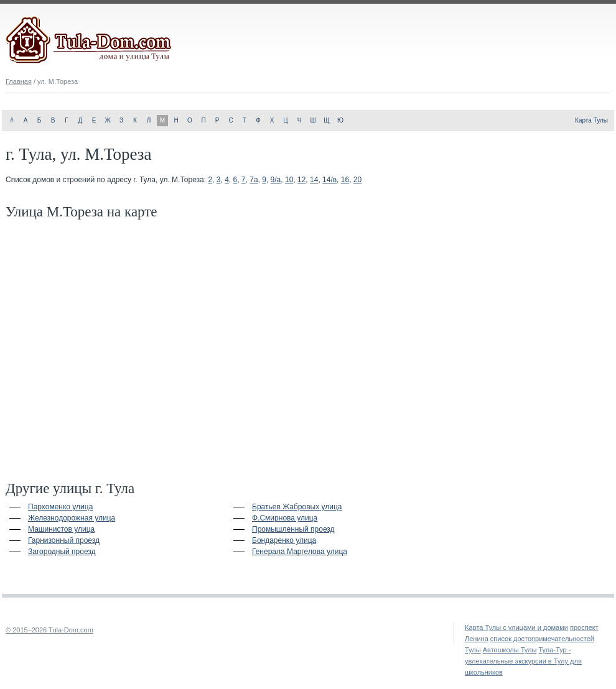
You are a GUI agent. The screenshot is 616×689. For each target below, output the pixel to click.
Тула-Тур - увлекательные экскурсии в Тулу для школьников (523, 661)
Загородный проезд (62, 552)
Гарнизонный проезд (64, 540)
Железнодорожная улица (72, 518)
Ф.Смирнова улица (285, 518)
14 (314, 180)
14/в (329, 180)
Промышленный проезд (293, 529)
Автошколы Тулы (510, 650)
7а (254, 180)
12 (301, 180)
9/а (276, 180)
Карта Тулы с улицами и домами (516, 627)
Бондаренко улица (284, 540)
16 (345, 180)
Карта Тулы (591, 120)
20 (357, 180)
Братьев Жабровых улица (297, 507)
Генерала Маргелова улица (300, 552)
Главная (19, 81)
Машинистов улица (61, 529)
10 (289, 180)
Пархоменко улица (60, 507)
